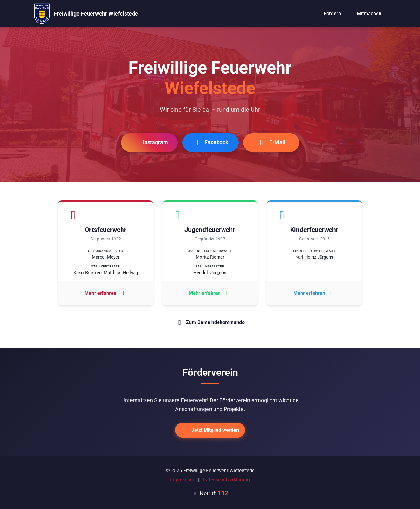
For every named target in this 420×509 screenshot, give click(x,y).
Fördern (332, 14)
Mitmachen (369, 14)
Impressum (182, 480)
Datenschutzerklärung (226, 480)
